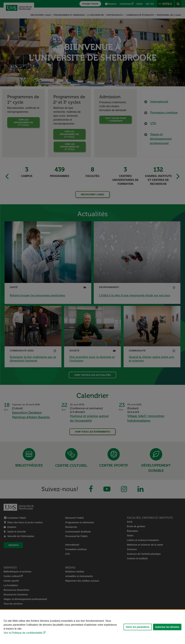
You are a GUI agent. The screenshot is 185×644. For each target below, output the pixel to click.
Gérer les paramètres (138, 627)
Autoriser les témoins (167, 627)
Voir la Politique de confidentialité (23, 633)
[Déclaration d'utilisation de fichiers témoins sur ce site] (92, 627)
